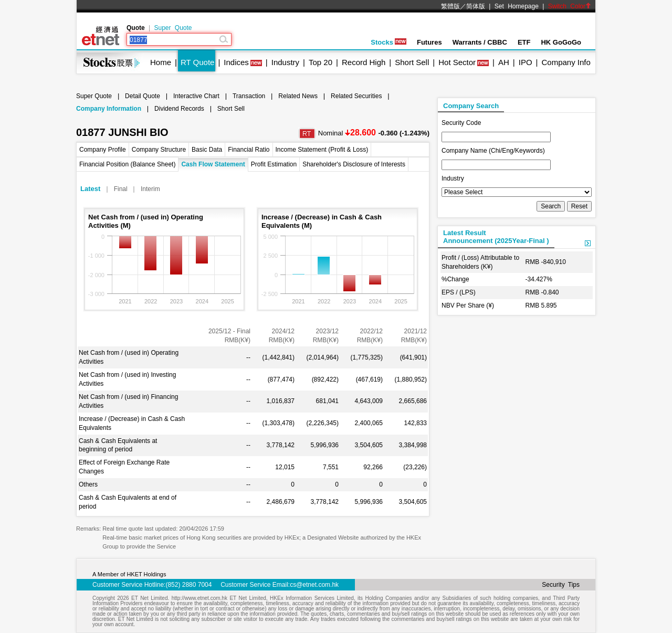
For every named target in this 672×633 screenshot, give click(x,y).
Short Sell (412, 62)
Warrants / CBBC (480, 42)
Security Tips (561, 585)
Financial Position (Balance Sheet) (127, 164)
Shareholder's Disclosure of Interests (354, 164)
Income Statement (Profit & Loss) (322, 150)
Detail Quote (143, 96)
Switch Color (570, 6)
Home (161, 62)
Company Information (109, 109)
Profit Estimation (274, 164)
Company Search (471, 106)
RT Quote (197, 62)
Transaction (249, 96)
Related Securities (356, 96)
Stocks (388, 42)
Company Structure (159, 150)
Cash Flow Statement (213, 164)
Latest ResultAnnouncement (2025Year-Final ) (496, 237)
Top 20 (321, 62)
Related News (298, 96)
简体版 (476, 6)
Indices (236, 62)
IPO (526, 62)
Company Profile (103, 150)
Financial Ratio (249, 150)
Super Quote (173, 28)
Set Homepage (517, 6)
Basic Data (207, 150)
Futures (429, 42)
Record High (364, 62)
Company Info (566, 62)
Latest (90, 189)
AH (504, 62)
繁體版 (450, 6)
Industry (285, 62)
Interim (150, 189)
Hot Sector (457, 62)
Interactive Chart (196, 96)
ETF (524, 42)
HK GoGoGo (561, 42)
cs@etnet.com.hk (314, 585)
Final (121, 189)
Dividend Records (179, 109)
